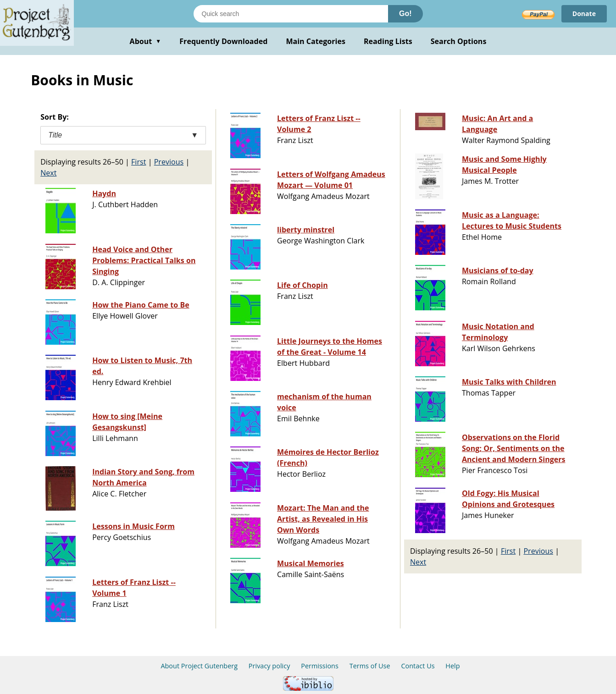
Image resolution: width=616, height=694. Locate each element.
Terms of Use (370, 666)
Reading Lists (388, 41)
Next (48, 173)
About (146, 41)
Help (452, 666)
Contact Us (418, 666)
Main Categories (316, 41)
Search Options (459, 41)
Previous (169, 162)
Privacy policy (269, 666)
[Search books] (291, 14)
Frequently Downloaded (223, 41)
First (139, 162)
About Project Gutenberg (199, 666)
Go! (405, 14)
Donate (584, 14)
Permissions (320, 666)
